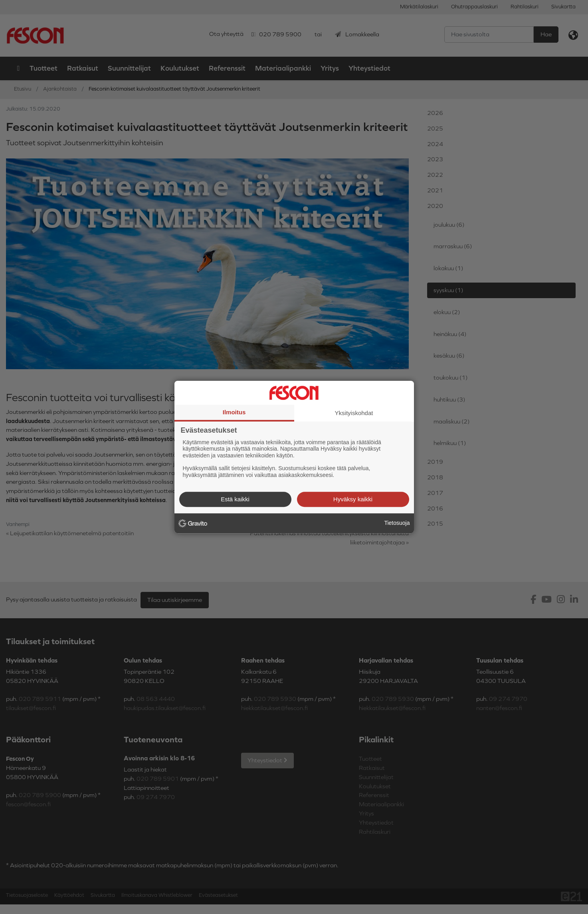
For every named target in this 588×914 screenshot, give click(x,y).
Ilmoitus (234, 412)
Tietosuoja (397, 523)
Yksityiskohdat (354, 413)
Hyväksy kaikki (353, 499)
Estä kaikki (235, 499)
